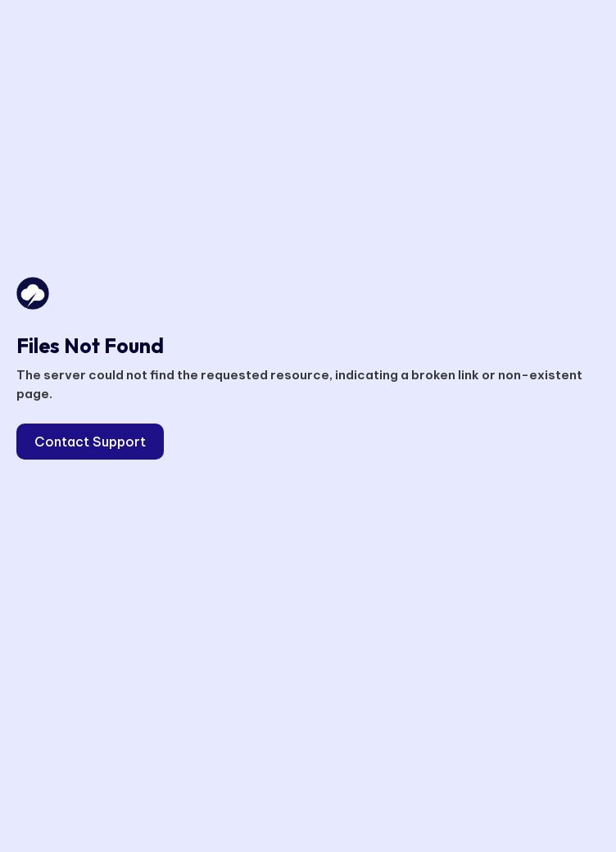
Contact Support (90, 442)
